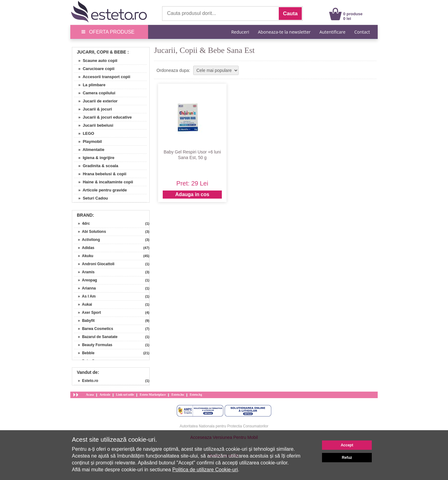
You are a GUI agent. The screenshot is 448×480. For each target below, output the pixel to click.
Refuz (347, 458)
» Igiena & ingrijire (94, 158)
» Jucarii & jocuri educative (103, 117)
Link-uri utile (125, 395)
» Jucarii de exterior (96, 101)
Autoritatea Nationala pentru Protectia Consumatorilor (224, 426)
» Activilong (87, 240)
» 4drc (82, 224)
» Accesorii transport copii (102, 77)
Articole (105, 395)
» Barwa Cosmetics (93, 329)
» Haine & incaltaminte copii (103, 182)
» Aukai (83, 304)
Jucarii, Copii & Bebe (102, 52)
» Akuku (84, 256)
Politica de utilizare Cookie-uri (205, 470)
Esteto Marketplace (153, 395)
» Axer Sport (87, 313)
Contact (362, 32)
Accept (347, 445)
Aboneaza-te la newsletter (284, 32)
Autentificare (333, 32)
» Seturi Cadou (91, 198)
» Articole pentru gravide (100, 190)
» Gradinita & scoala (96, 166)
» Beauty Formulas (93, 345)
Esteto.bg (196, 395)
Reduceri (240, 32)
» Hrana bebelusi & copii (100, 174)
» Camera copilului (95, 93)
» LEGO (84, 133)
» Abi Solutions (90, 232)
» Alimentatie (89, 150)
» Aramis (84, 272)
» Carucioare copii (94, 69)
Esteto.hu (178, 395)
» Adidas (84, 248)
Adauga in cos (192, 194)
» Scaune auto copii (96, 61)
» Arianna (85, 288)
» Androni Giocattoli (94, 264)
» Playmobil (88, 141)
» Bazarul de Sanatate (96, 337)
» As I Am (85, 296)
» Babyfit (84, 321)
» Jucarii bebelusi (93, 125)
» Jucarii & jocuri (93, 109)
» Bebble (84, 353)
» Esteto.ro (86, 381)
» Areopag (85, 280)
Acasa (90, 395)
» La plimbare (90, 85)
